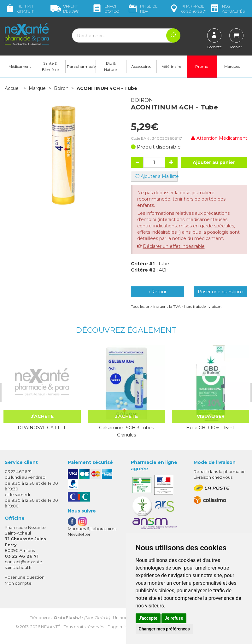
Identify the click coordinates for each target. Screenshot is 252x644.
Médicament (20, 66)
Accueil (13, 88)
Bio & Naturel (111, 66)
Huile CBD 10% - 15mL (210, 428)
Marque (37, 88)
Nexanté (51, 626)
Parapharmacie (81, 66)
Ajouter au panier (214, 162)
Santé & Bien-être (50, 66)
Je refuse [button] (174, 618)
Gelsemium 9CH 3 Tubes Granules (126, 431)
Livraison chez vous (213, 477)
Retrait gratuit (19, 9)
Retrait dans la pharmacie (220, 471)
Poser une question (25, 577)
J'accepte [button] (148, 618)
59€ (64, 9)
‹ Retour (158, 292)
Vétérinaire (171, 66)
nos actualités (227, 9)
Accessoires (141, 66)
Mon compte (18, 583)
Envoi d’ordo (105, 9)
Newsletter (79, 534)
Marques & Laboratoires (92, 529)
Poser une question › (221, 292)
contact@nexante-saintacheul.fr (24, 564)
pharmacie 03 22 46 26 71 (188, 9)
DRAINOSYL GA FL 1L (42, 428)
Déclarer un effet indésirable (174, 246)
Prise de (143, 9)
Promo (202, 66)
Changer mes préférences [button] (164, 629)
